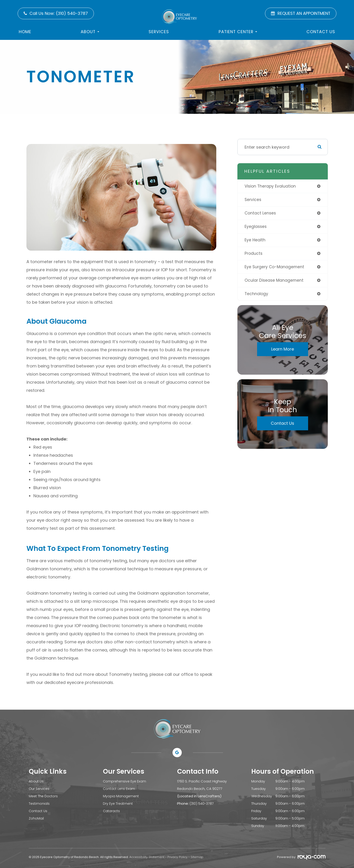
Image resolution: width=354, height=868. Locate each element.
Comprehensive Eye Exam (125, 781)
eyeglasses (256, 227)
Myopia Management (121, 796)
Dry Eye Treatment (119, 803)
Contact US (321, 32)
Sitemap (197, 857)
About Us (37, 781)
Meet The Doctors (44, 796)
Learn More (283, 351)
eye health (255, 241)
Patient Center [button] (238, 32)
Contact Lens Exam (119, 789)
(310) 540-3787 (202, 803)
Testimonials (39, 803)
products (254, 255)
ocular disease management (275, 282)
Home (25, 32)
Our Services (39, 789)
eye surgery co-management (275, 268)
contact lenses (261, 214)
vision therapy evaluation (271, 186)
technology (257, 296)
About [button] (90, 32)
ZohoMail (36, 818)
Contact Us (282, 426)
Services (159, 32)
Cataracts (112, 811)
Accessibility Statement (147, 857)
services (253, 200)
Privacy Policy (177, 857)
